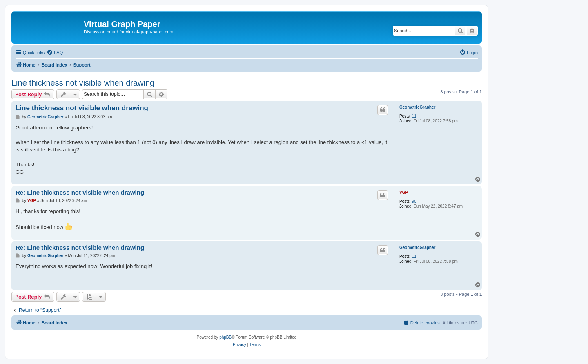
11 (414, 116)
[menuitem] (55, 53)
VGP (404, 192)
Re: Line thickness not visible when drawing (80, 192)
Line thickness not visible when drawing (83, 83)
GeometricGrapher (417, 107)
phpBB (225, 337)
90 (414, 201)
